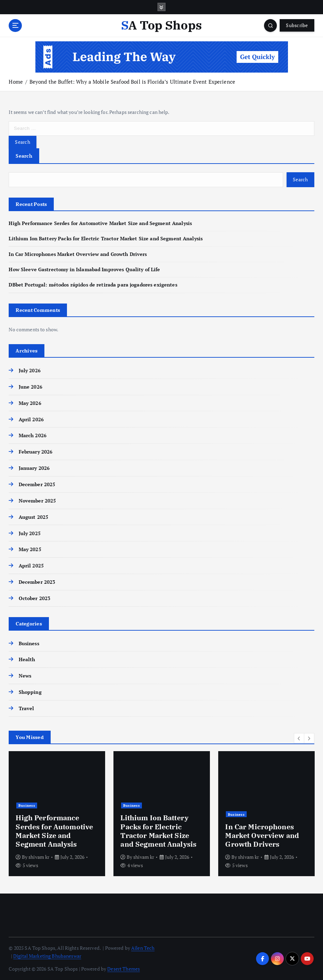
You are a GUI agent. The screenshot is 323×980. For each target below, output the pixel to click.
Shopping (30, 692)
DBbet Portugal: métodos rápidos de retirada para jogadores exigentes (93, 285)
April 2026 (31, 420)
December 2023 (37, 582)
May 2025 (30, 549)
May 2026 (30, 403)
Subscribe (297, 25)
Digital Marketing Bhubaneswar (47, 956)
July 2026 (30, 371)
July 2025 (30, 533)
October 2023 (35, 598)
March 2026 (33, 435)
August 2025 (34, 517)
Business (29, 643)
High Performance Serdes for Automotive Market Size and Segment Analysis (100, 223)
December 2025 (37, 484)
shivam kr (39, 857)
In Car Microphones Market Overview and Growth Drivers (78, 254)
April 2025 (31, 566)
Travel (27, 708)
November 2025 (37, 501)
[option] (57, 814)
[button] (299, 738)
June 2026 (31, 387)
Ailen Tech (143, 948)
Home (16, 82)
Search (24, 156)
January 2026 (34, 468)
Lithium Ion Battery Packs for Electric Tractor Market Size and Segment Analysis (106, 239)
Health (27, 659)
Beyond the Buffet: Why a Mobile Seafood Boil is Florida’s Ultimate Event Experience (132, 82)
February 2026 (36, 452)
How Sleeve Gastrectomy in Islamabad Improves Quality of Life (84, 269)
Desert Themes (124, 969)
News (25, 676)
